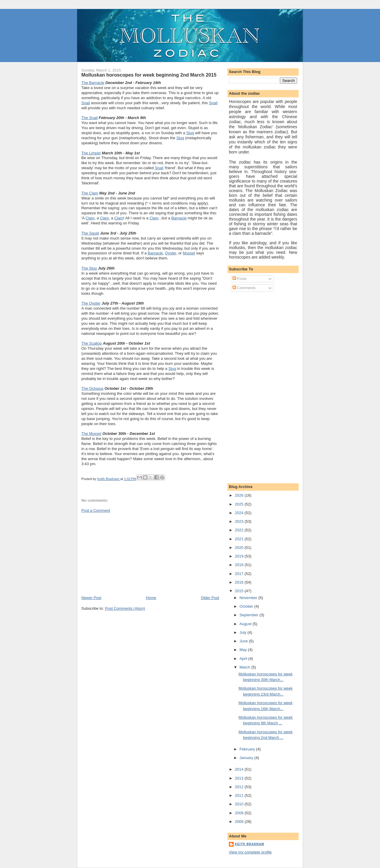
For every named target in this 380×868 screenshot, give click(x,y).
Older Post (210, 598)
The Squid (90, 233)
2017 (240, 574)
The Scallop (92, 343)
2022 (240, 530)
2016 (240, 582)
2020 (240, 548)
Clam (90, 218)
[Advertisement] (126, 554)
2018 (240, 565)
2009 (240, 813)
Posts (240, 279)
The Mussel (91, 434)
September (250, 615)
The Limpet (91, 153)
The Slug (89, 268)
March (246, 667)
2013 (240, 778)
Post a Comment (96, 510)
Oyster (171, 253)
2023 (240, 521)
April (244, 659)
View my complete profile (250, 852)
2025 (240, 504)
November (249, 598)
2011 (240, 795)
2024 (240, 513)
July (244, 632)
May (244, 650)
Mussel (189, 253)
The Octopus (92, 388)
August (246, 624)
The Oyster (91, 303)
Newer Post (91, 598)
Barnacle (179, 218)
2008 (240, 822)
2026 (240, 495)
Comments (244, 288)
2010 (240, 804)
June (244, 641)
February (248, 749)
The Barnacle (93, 83)
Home (151, 598)
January (247, 758)
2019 (240, 556)
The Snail (90, 118)
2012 (240, 787)
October (247, 606)
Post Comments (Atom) (125, 608)
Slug (190, 133)
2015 (240, 591)
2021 (240, 539)
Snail (86, 103)
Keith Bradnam (250, 844)
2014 (240, 769)
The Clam (90, 193)
